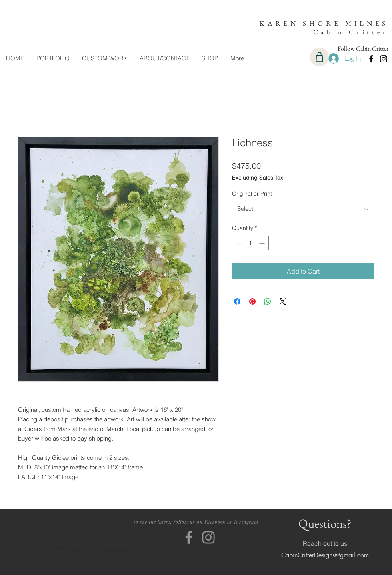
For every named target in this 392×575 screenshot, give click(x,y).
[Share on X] (283, 301)
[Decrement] (238, 243)
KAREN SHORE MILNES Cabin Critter (324, 28)
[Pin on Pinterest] (252, 301)
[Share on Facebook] (237, 301)
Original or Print (252, 194)
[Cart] (319, 57)
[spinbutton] (250, 243)
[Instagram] (384, 59)
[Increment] (263, 243)
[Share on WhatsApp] (268, 301)
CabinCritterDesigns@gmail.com (325, 555)
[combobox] (303, 209)
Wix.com (118, 549)
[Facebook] (371, 59)
